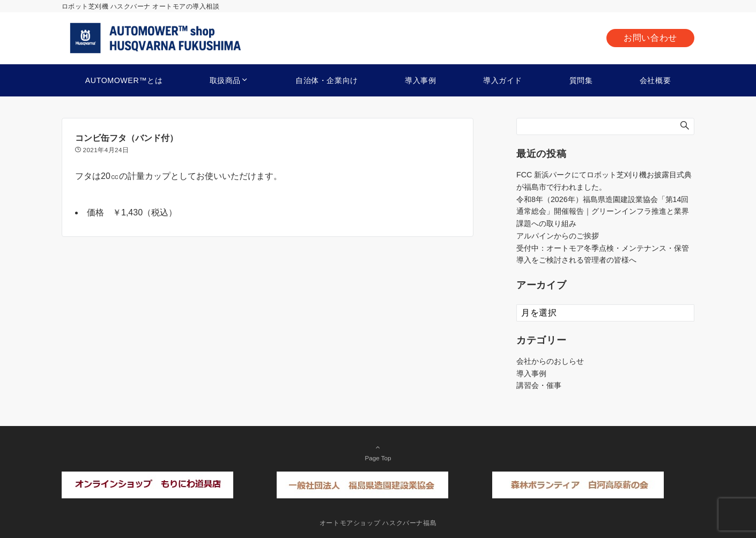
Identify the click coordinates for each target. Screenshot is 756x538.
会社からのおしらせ (550, 361)
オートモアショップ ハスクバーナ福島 (378, 523)
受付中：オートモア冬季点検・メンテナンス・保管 (603, 248)
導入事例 (531, 373)
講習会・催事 (539, 385)
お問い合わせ (650, 38)
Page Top (378, 452)
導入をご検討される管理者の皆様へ (576, 260)
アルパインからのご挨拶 (558, 236)
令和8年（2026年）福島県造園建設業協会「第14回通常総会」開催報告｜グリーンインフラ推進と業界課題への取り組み (603, 212)
